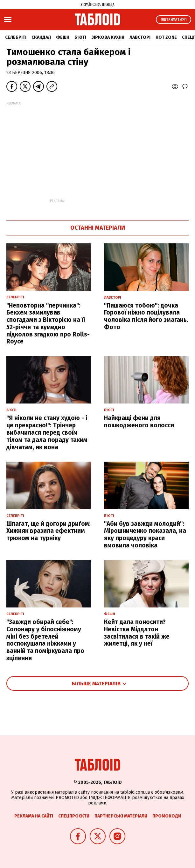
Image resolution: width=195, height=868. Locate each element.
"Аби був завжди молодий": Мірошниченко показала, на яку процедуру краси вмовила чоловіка (145, 535)
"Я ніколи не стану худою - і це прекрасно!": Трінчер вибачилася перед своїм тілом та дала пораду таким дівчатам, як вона (47, 432)
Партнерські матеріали (121, 816)
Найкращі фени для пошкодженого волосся (139, 422)
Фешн (63, 37)
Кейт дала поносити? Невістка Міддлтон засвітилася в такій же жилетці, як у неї (137, 633)
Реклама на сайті (34, 816)
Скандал (41, 37)
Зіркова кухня (108, 37)
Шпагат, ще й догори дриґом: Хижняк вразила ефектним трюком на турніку (49, 531)
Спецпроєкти (74, 816)
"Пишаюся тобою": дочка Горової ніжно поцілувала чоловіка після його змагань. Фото (146, 316)
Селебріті (16, 37)
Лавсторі (140, 37)
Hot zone (166, 37)
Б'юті (80, 37)
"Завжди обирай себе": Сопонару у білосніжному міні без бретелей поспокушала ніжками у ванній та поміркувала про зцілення (45, 640)
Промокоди (167, 816)
